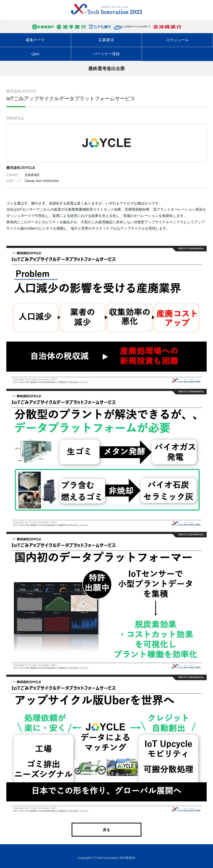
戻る (106, 830)
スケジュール (177, 40)
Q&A (35, 54)
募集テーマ (35, 40)
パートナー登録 (106, 54)
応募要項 (106, 40)
